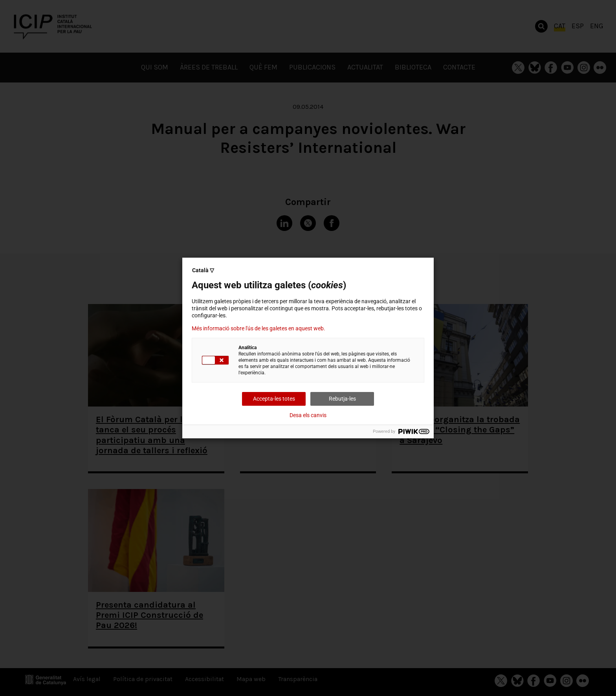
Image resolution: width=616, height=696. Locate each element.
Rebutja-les (342, 399)
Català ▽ (203, 270)
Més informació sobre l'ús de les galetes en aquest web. (258, 328)
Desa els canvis (308, 415)
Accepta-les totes (274, 399)
